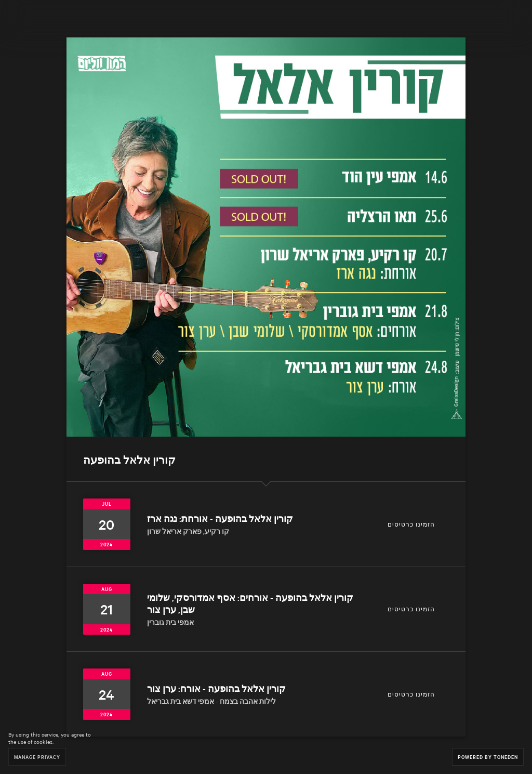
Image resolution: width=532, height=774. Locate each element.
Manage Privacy (37, 757)
